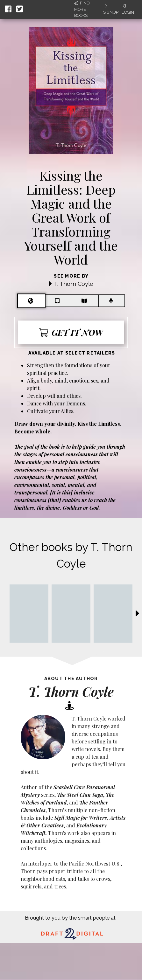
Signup (111, 9)
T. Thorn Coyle (74, 284)
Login (128, 9)
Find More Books (82, 9)
